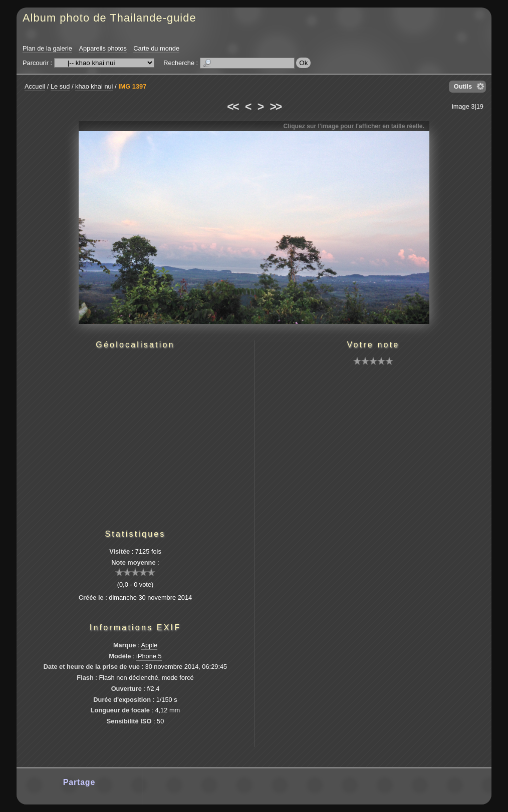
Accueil (35, 86)
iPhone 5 (149, 656)
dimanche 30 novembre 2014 (150, 597)
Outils (463, 86)
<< (232, 107)
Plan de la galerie (47, 48)
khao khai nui (94, 86)
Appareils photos (102, 48)
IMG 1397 (132, 86)
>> (276, 107)
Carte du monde (156, 48)
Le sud (60, 86)
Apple (149, 645)
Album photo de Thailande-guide (109, 18)
